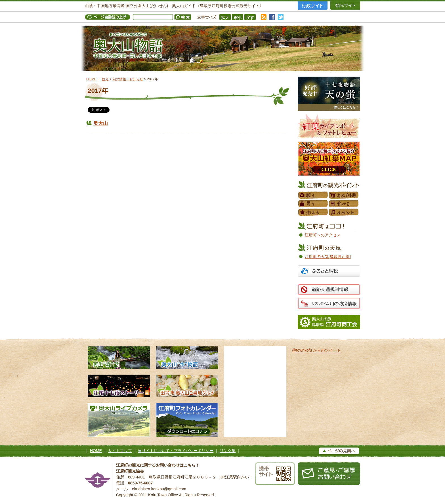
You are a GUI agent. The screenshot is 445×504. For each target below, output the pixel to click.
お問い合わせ (329, 474)
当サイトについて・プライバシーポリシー (176, 451)
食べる (344, 204)
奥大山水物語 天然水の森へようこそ (187, 358)
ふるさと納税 (329, 272)
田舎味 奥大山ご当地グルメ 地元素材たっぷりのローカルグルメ (187, 386)
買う (313, 204)
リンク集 (228, 451)
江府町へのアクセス (323, 235)
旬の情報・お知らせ (128, 79)
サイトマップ (120, 451)
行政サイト (313, 6)
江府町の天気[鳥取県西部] (328, 257)
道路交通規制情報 (329, 289)
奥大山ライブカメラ (119, 420)
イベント (344, 212)
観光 (105, 79)
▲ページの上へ (339, 451)
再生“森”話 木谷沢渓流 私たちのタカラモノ (119, 358)
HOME (91, 79)
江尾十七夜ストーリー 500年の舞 (119, 386)
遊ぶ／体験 (344, 195)
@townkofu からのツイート (316, 350)
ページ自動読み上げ (109, 17)
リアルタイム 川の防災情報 (329, 304)
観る (313, 195)
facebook (272, 17)
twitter (281, 17)
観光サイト (345, 6)
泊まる (313, 212)
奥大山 (101, 123)
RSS (264, 17)
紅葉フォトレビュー (329, 126)
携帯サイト (275, 474)
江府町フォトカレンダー (187, 420)
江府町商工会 (329, 322)
